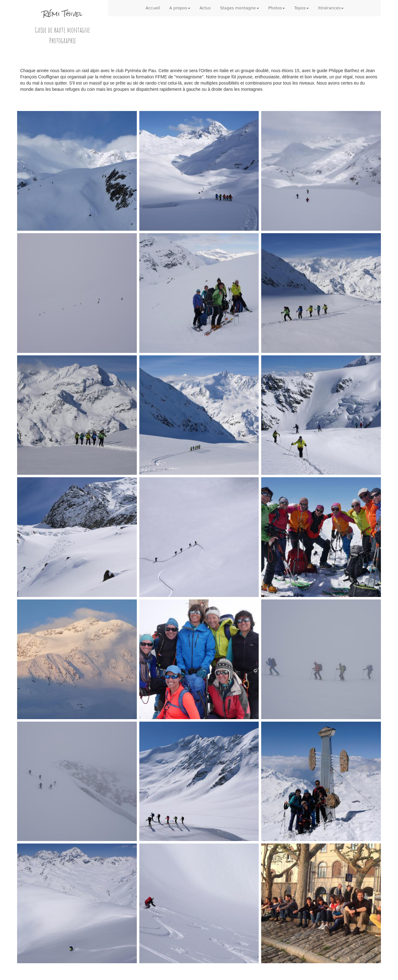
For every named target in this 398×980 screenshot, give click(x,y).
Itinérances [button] (331, 8)
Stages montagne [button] (240, 8)
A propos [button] (180, 8)
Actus (205, 8)
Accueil (153, 8)
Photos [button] (277, 8)
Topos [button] (301, 8)
